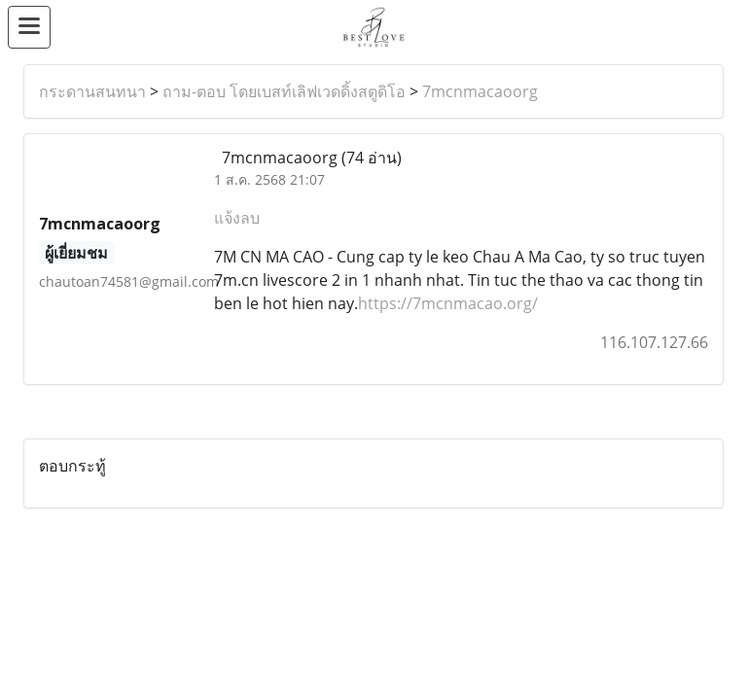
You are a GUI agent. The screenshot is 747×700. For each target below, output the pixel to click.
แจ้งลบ (237, 218)
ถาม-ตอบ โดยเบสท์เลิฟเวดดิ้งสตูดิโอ (284, 91)
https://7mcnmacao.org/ (448, 303)
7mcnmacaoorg (480, 91)
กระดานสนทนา (92, 91)
